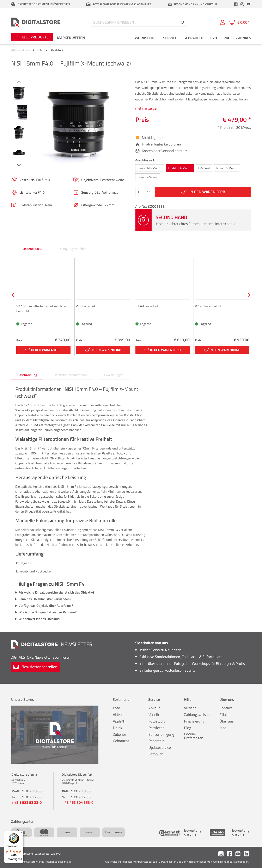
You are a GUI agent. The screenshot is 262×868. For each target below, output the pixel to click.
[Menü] (21, 833)
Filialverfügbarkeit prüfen (161, 144)
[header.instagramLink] (242, 4)
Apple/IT (119, 721)
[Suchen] (182, 22)
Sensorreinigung (161, 734)
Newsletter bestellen (35, 667)
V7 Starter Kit (86, 306)
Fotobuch (156, 754)
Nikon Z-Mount (227, 168)
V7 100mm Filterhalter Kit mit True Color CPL (41, 309)
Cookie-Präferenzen (194, 736)
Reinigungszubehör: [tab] (73, 249)
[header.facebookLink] (236, 4)
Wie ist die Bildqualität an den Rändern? (48, 612)
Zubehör (120, 734)
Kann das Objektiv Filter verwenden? (45, 599)
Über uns (227, 721)
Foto (117, 708)
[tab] (27, 375)
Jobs (223, 728)
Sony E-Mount (148, 177)
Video (117, 715)
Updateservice (160, 747)
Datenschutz (42, 854)
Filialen (225, 715)
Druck (118, 728)
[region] (69, 123)
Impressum (26, 854)
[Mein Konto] (223, 22)
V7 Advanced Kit (147, 306)
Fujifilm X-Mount (180, 168)
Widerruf (56, 854)
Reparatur (156, 741)
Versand (190, 708)
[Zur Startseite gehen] (36, 22)
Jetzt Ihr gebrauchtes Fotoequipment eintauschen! (196, 224)
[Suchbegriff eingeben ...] (134, 22)
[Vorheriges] (19, 82)
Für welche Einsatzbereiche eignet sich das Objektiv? (56, 592)
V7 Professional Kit (208, 306)
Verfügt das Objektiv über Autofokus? (46, 606)
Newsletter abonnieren (41, 657)
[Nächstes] (19, 165)
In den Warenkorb (203, 192)
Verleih (154, 715)
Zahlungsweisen (197, 715)
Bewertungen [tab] (114, 375)
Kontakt (226, 708)
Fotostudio (157, 721)
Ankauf (154, 708)
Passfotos (156, 728)
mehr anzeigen (147, 108)
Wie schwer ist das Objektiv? (39, 619)
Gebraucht (121, 741)
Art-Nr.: (141, 206)
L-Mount (204, 168)
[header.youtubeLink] (248, 4)
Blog (188, 728)
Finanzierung (194, 721)
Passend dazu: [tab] (32, 249)
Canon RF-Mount (150, 168)
